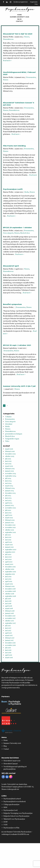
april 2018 (9, 606)
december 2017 (10, 616)
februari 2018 (10, 611)
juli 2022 (8, 510)
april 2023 (9, 503)
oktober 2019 (10, 569)
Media (27, 192)
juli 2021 (8, 535)
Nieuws (27, 37)
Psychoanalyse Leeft (11, 810)
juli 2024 (8, 479)
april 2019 (9, 582)
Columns (8, 417)
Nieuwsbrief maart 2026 (12, 761)
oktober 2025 (10, 456)
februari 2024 (10, 488)
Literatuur (9, 424)
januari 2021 (9, 547)
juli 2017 (8, 626)
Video (7, 441)
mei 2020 (8, 559)
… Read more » (15, 134)
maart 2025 (9, 466)
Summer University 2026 (19, 17)
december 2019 (10, 567)
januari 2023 (9, 506)
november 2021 (10, 528)
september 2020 (11, 550)
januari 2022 (9, 523)
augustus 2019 (10, 574)
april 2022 (9, 515)
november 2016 (10, 645)
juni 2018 (8, 601)
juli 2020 (8, 555)
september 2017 (10, 623)
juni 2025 (8, 461)
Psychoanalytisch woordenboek (15, 802)
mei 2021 (8, 540)
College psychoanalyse (11, 805)
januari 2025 (9, 471)
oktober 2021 (10, 530)
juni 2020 (8, 557)
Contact (19, 21)
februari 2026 (10, 452)
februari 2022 (10, 520)
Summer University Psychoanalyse (19, 832)
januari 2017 (9, 640)
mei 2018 (8, 604)
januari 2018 (9, 613)
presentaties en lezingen (14, 434)
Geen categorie (8, 233)
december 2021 (10, 525)
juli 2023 (8, 496)
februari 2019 (10, 586)
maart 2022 (9, 518)
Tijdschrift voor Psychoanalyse (14, 819)
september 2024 (11, 476)
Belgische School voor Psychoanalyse (16, 816)
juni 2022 (8, 513)
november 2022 (10, 508)
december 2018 (10, 589)
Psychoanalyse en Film (11, 828)
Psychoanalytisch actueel (12, 799)
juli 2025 (8, 459)
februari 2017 (10, 638)
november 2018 (10, 591)
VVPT (5, 825)
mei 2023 (8, 501)
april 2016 (9, 655)
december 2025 (10, 454)
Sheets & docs (25, 233)
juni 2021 (8, 537)
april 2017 (9, 633)
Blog (20, 19)
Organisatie (34, 2)
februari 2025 (10, 469)
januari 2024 (10, 491)
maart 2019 (9, 584)
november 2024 (11, 474)
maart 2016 (9, 658)
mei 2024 (8, 483)
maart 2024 (9, 486)
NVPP (5, 822)
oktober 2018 (10, 594)
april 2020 (9, 562)
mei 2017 (8, 631)
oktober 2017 (10, 621)
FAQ (36, 4)
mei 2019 (8, 579)
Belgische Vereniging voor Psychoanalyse (18, 813)
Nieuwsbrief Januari (11, 764)
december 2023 (10, 493)
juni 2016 (8, 650)
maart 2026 (9, 449)
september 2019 (11, 572)
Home (19, 15)
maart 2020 (9, 564)
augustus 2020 (10, 552)
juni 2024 (8, 481)
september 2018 (10, 596)
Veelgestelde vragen (12, 439)
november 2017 (10, 618)
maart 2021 (9, 545)
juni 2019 (8, 577)
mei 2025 (8, 464)
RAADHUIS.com (23, 834)
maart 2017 (9, 636)
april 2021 (9, 542)
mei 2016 (8, 653)
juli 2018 (8, 599)
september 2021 (10, 533)
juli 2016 (8, 648)
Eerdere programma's (21, 2)
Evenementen (31, 77)
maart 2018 (9, 609)
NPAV (5, 808)
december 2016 (10, 643)
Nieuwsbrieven (8, 39)
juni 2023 (8, 498)
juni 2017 (8, 628)
